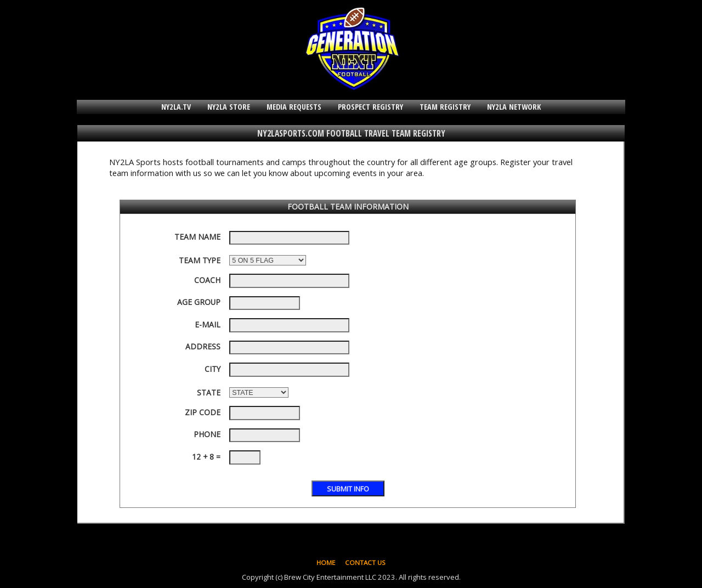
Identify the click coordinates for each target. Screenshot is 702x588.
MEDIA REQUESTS (294, 107)
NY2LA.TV (176, 107)
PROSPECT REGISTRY (370, 107)
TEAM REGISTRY (445, 107)
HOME (326, 562)
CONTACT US (365, 562)
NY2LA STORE (229, 107)
